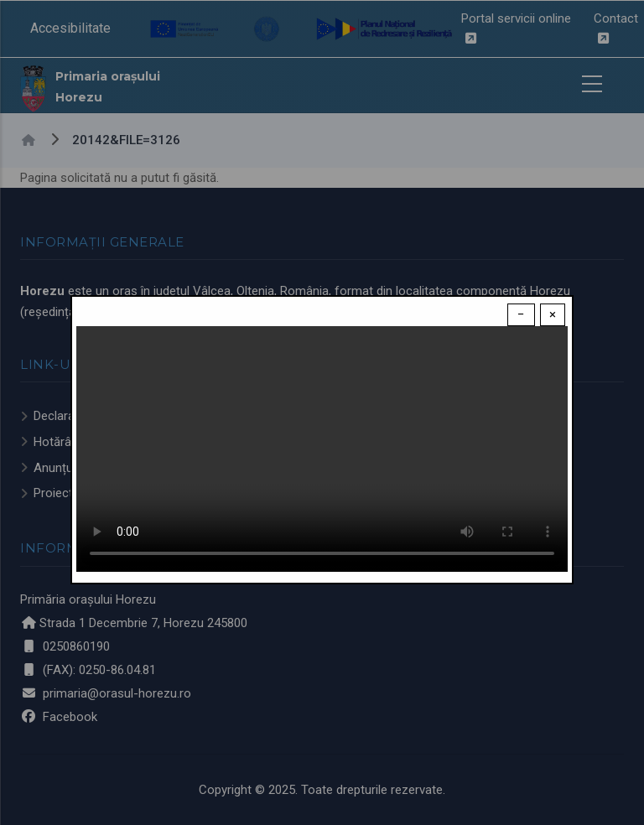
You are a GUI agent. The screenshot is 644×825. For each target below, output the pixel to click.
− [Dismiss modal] (521, 314)
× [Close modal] (553, 314)
